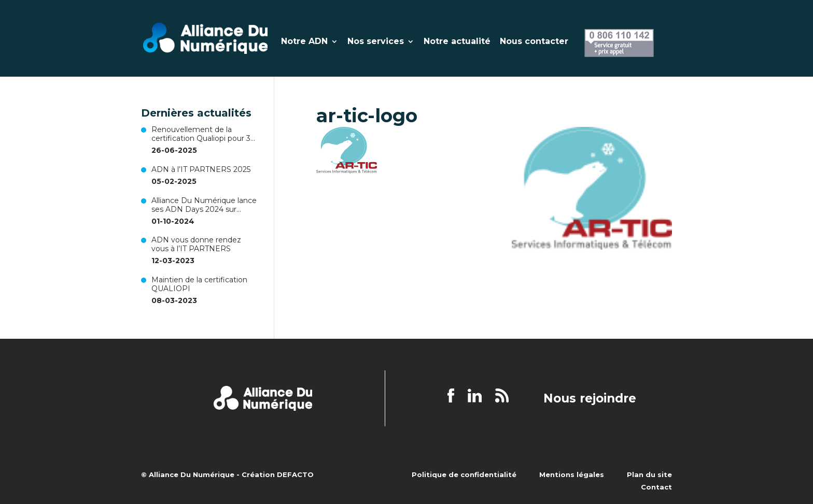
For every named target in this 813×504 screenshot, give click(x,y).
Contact (656, 487)
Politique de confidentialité (464, 474)
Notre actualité (457, 42)
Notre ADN (304, 42)
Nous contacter (534, 42)
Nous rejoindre (590, 399)
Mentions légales (572, 474)
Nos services (376, 42)
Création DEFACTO (278, 474)
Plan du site (649, 474)
